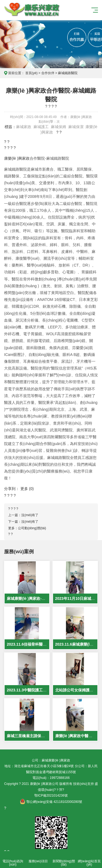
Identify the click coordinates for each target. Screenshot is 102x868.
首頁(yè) (31, 73)
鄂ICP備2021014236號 (51, 796)
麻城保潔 (76, 127)
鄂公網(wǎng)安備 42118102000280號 (51, 802)
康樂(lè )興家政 (17, 158)
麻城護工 (41, 127)
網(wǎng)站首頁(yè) (89, 860)
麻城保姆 (58, 127)
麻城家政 (24, 127)
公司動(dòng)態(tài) (32, 528)
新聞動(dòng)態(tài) (64, 860)
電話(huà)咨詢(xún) (13, 860)
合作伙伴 (48, 73)
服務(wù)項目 (38, 858)
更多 (24, 489)
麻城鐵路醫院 (68, 73)
